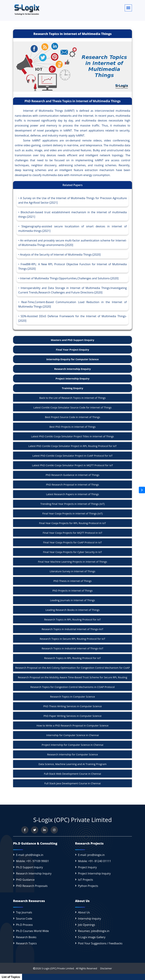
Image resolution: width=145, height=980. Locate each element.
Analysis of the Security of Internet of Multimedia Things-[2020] (60, 255)
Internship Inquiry (89, 919)
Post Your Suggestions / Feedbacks (100, 943)
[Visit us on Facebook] (25, 830)
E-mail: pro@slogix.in (91, 855)
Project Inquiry (87, 867)
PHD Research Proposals (32, 886)
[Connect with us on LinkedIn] (44, 830)
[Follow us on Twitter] (35, 830)
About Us (84, 912)
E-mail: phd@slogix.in (30, 855)
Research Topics (26, 943)
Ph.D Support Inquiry (29, 867)
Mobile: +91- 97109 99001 (33, 861)
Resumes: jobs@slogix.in (94, 931)
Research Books (26, 937)
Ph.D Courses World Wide (32, 931)
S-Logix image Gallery (92, 937)
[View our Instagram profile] (54, 830)
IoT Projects (86, 880)
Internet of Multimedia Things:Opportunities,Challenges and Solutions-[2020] (69, 278)
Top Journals (24, 912)
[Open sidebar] (142, 490)
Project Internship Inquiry (94, 873)
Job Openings (87, 925)
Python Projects (88, 886)
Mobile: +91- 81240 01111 (95, 861)
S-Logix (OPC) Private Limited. (58, 968)
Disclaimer (105, 968)
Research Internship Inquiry (34, 873)
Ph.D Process (24, 925)
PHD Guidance (25, 880)
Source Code (24, 919)
